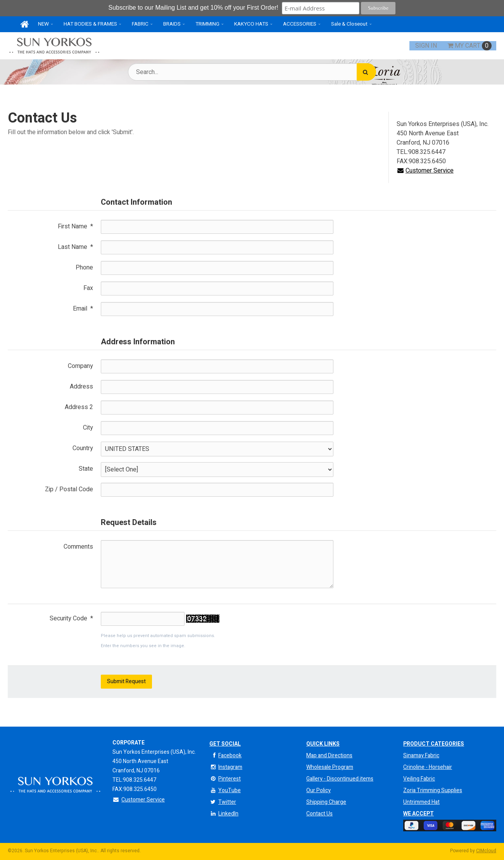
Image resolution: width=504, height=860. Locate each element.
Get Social (225, 744)
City (88, 428)
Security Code (71, 618)
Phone (84, 268)
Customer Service (425, 171)
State (86, 469)
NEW (43, 24)
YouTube (225, 790)
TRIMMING (207, 24)
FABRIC (140, 24)
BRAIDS (172, 24)
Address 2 (79, 407)
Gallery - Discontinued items (340, 779)
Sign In (426, 46)
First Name (75, 226)
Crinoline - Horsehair (428, 767)
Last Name (75, 247)
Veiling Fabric (419, 779)
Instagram (226, 767)
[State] (217, 470)
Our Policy (318, 790)
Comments (78, 547)
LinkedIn (224, 814)
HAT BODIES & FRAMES (90, 24)
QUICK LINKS (323, 744)
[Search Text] (252, 72)
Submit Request (126, 681)
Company (80, 366)
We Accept (419, 814)
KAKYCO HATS (251, 24)
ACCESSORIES (300, 24)
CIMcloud (486, 851)
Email (83, 309)
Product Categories (434, 744)
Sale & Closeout (349, 24)
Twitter (223, 802)
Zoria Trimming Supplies (433, 790)
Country (83, 448)
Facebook (225, 756)
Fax (88, 288)
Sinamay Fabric (421, 756)
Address (81, 387)
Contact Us (319, 814)
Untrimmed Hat (421, 802)
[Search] (366, 72)
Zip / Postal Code (69, 489)
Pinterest (225, 779)
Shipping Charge (326, 802)
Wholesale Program (330, 767)
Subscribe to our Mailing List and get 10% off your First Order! (194, 8)
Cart (469, 46)
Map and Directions (329, 756)
